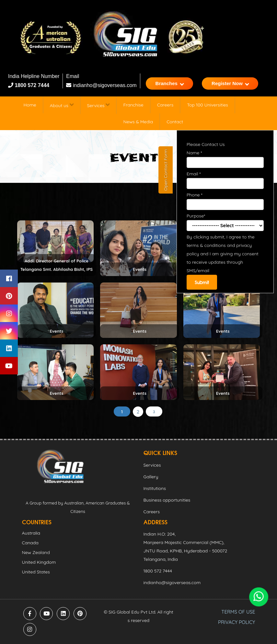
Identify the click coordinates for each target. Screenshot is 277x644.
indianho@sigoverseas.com (101, 85)
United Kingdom (39, 562)
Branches (170, 83)
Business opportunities (167, 500)
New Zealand (36, 552)
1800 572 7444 (31, 85)
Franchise (133, 105)
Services (98, 105)
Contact (175, 122)
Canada (30, 543)
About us (62, 105)
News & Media (138, 122)
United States (36, 572)
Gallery (151, 477)
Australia (31, 533)
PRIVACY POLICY (237, 622)
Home (30, 105)
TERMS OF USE (238, 612)
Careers (165, 105)
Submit (202, 282)
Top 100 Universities (208, 105)
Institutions (155, 488)
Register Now (230, 83)
